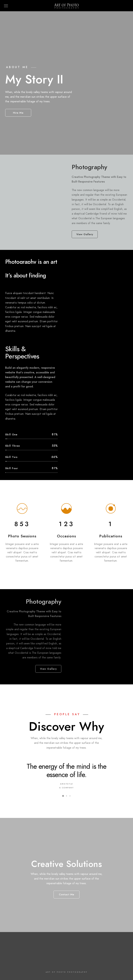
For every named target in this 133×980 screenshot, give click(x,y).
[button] (63, 796)
